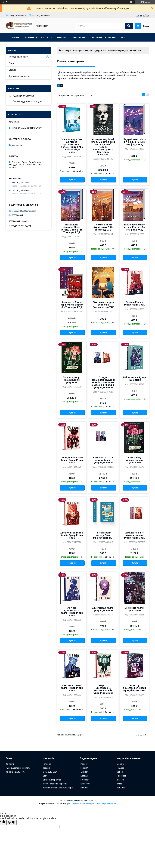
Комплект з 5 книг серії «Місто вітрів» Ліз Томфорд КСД (72, 305)
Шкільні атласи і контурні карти (58, 788)
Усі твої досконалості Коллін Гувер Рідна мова (72, 612)
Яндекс (120, 768)
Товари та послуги (37, 37)
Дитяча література (52, 780)
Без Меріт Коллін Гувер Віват (134, 609)
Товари (46, 768)
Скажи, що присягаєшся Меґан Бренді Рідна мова (134, 688)
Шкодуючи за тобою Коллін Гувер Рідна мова (72, 535)
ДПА (45, 776)
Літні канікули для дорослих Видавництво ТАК (103, 305)
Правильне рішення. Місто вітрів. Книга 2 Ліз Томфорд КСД (72, 228)
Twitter (120, 784)
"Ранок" (84, 764)
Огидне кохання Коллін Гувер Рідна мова (72, 688)
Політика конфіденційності (104, 803)
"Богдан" (84, 776)
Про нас (62, 37)
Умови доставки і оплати (18, 768)
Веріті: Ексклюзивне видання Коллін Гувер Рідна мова (103, 689)
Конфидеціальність (15, 772)
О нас (12, 63)
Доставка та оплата (103, 37)
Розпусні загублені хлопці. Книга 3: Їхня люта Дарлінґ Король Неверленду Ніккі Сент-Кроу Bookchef (103, 147)
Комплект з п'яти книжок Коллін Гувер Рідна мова (103, 460)
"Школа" (84, 788)
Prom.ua (92, 801)
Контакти (79, 37)
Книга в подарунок (94, 50)
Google (120, 764)
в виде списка (148, 95)
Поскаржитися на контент (80, 803)
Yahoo (120, 772)
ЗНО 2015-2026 (50, 772)
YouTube (121, 788)
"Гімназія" (84, 780)
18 (145, 735)
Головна (14, 37)
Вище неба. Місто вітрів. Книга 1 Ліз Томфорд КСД (134, 227)
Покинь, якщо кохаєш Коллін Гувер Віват (134, 460)
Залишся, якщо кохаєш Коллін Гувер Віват (72, 380)
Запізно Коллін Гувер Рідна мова (134, 303)
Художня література (117, 50)
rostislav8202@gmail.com (24, 211)
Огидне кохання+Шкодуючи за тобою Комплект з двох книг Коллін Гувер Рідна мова (103, 382)
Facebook (122, 776)
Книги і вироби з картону (55, 784)
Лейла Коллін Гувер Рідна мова (134, 379)
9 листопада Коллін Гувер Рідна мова (103, 609)
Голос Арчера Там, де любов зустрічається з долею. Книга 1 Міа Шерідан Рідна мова (72, 146)
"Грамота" (85, 784)
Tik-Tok (120, 780)
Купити (72, 180)
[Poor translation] (12, 822)
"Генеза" (84, 768)
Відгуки (13, 70)
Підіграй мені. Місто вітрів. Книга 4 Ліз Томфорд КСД (134, 142)
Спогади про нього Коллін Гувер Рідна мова (72, 460)
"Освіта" (84, 772)
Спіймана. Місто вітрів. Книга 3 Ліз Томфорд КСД (103, 227)
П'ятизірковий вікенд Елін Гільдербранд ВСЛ (103, 535)
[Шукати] (129, 26)
